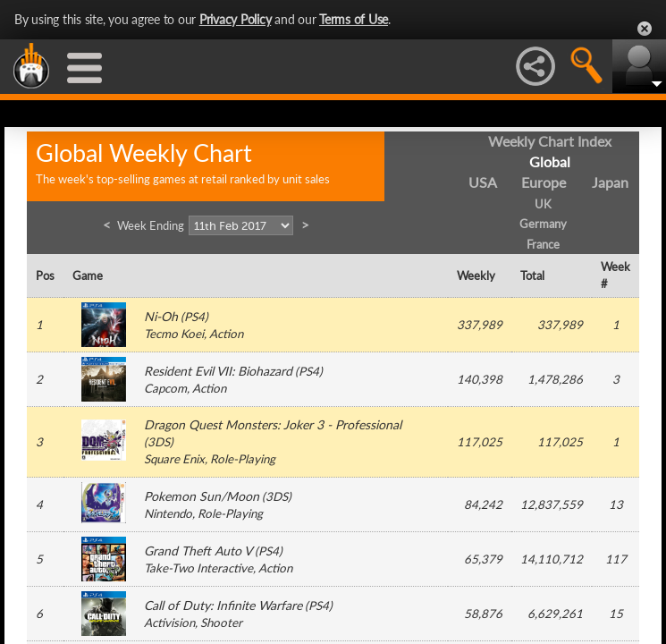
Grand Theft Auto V (198, 551)
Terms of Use (354, 19)
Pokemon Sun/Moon (202, 496)
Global (550, 161)
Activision (169, 623)
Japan (610, 182)
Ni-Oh (161, 316)
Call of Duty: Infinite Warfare (223, 605)
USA (483, 182)
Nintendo (168, 513)
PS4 (194, 317)
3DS (159, 442)
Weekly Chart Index (550, 141)
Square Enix (174, 459)
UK (543, 204)
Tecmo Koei (174, 334)
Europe (544, 182)
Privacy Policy (236, 19)
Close (645, 29)
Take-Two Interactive (198, 568)
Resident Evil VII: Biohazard (218, 371)
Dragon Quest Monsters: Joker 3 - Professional (273, 424)
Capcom (165, 388)
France (543, 244)
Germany (543, 224)
